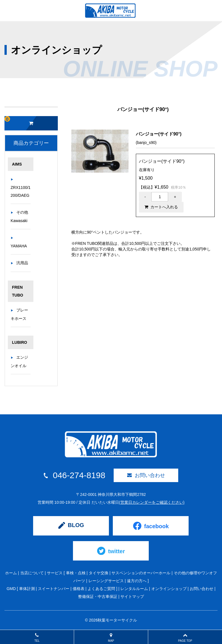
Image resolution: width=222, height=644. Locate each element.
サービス (55, 573)
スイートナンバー (54, 589)
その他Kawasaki (19, 216)
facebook (151, 526)
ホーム (11, 573)
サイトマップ (132, 596)
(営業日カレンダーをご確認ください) (152, 502)
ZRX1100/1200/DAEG (21, 191)
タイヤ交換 (99, 573)
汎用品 (22, 263)
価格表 (79, 589)
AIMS (17, 164)
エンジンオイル (19, 361)
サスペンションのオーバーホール (141, 573)
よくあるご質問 (101, 589)
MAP (111, 638)
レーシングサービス (106, 581)
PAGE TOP (185, 638)
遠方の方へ (137, 581)
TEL (37, 638)
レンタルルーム (134, 589)
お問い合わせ (146, 475)
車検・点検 (76, 573)
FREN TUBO (18, 291)
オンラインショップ (169, 589)
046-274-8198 (75, 475)
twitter (111, 551)
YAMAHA (19, 246)
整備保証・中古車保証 (98, 596)
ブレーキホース (19, 314)
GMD (11, 589)
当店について (32, 573)
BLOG (71, 525)
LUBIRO (20, 342)
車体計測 (27, 589)
